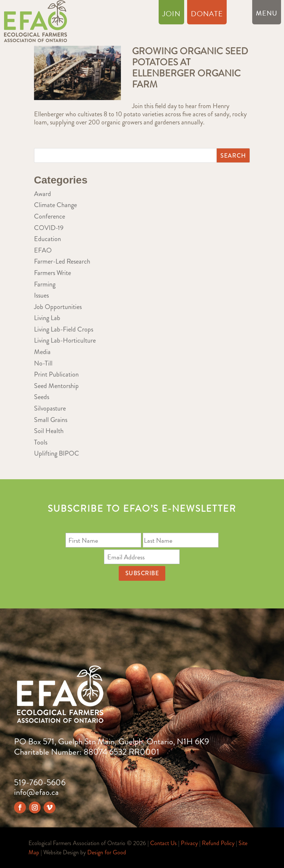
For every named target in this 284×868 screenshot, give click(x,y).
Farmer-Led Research (62, 261)
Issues (41, 295)
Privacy (189, 843)
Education (48, 239)
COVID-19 (49, 228)
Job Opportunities (58, 307)
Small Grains (51, 420)
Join (171, 15)
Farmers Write (53, 273)
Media (42, 352)
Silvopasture (50, 408)
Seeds (42, 397)
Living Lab (47, 318)
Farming (45, 284)
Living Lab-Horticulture (65, 340)
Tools (41, 442)
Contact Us (163, 843)
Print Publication (56, 374)
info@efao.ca (36, 792)
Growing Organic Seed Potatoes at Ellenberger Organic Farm (190, 68)
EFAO (43, 250)
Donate (207, 15)
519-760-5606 (40, 783)
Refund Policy (218, 843)
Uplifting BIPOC (57, 453)
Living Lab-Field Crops (64, 329)
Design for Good (107, 852)
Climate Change (55, 205)
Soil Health (49, 431)
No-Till (43, 363)
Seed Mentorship (56, 386)
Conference (50, 216)
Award (43, 194)
